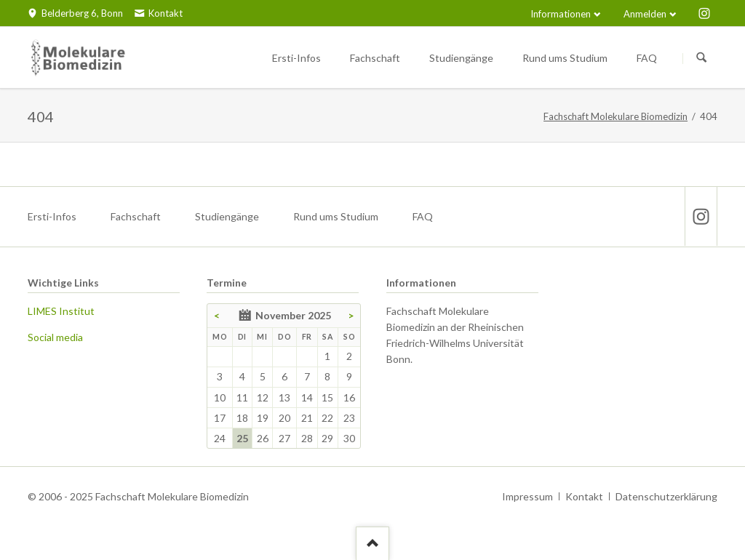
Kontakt (584, 496)
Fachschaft (136, 216)
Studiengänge (227, 216)
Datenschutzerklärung (666, 496)
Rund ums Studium (336, 216)
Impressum (527, 496)
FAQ (423, 216)
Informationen (561, 14)
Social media (55, 337)
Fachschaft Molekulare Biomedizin (615, 116)
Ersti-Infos (52, 216)
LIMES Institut (61, 311)
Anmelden (645, 14)
